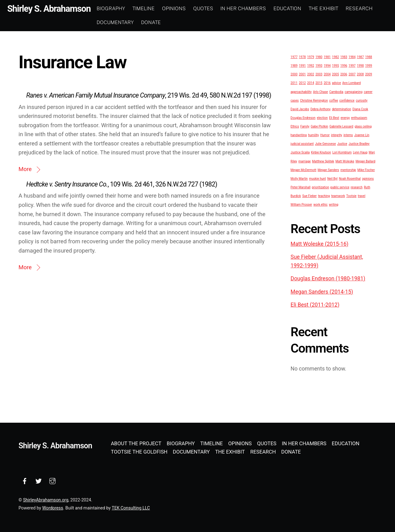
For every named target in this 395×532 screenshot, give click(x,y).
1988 (368, 57)
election (322, 117)
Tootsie (351, 196)
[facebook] (25, 480)
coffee (334, 100)
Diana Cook (360, 109)
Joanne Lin (362, 135)
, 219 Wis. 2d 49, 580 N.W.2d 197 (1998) (149, 95)
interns (348, 135)
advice (337, 83)
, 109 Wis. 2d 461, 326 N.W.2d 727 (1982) (122, 184)
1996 (344, 65)
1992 (310, 65)
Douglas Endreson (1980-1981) (328, 279)
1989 (294, 65)
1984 (352, 57)
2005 (335, 74)
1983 (344, 57)
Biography (120, 8)
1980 (319, 57)
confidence (347, 100)
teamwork (338, 196)
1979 (310, 57)
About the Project (136, 443)
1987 (360, 57)
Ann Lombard (351, 83)
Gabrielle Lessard (341, 126)
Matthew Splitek (323, 161)
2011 (294, 83)
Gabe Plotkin (319, 126)
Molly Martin (299, 178)
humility (313, 135)
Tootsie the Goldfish (139, 452)
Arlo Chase (320, 92)
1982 (335, 57)
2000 (294, 74)
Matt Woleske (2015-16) (320, 244)
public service (340, 187)
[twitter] (39, 480)
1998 (360, 65)
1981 (327, 57)
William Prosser (301, 204)
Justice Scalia (300, 152)
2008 (360, 74)
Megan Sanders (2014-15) (322, 291)
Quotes (212, 8)
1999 (368, 65)
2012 (302, 83)
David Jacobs (300, 109)
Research (368, 8)
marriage (305, 161)
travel (362, 196)
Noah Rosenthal (350, 178)
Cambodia (336, 92)
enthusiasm (359, 117)
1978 (302, 57)
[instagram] (52, 480)
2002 (310, 74)
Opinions (183, 8)
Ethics (295, 126)
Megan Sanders (328, 170)
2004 (327, 74)
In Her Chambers (252, 8)
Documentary (124, 22)
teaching (324, 196)
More (25, 169)
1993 (319, 65)
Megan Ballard (365, 161)
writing (334, 204)
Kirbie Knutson (321, 152)
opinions (368, 178)
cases (295, 100)
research (357, 187)
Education (297, 8)
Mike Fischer (366, 170)
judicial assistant (302, 144)
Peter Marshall (301, 187)
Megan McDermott (304, 170)
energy (345, 117)
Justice (342, 144)
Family (305, 126)
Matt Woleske (345, 161)
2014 (310, 83)
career (368, 92)
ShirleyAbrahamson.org (46, 500)
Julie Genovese (326, 144)
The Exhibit (333, 8)
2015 (319, 83)
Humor (325, 135)
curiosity (362, 100)
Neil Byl (332, 178)
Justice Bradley (359, 144)
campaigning (354, 92)
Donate (160, 22)
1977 (294, 57)
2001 (302, 74)
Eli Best (334, 117)
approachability (301, 92)
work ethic (321, 204)
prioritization (321, 187)
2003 (319, 74)
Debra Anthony (320, 109)
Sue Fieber (309, 196)
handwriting (299, 135)
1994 (327, 65)
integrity (337, 135)
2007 (352, 74)
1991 (302, 65)
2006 (344, 74)
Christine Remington (314, 100)
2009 (368, 74)
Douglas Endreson (303, 117)
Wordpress (53, 508)
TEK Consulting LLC (131, 508)
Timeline (153, 8)
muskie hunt (318, 178)
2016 (327, 83)
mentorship (348, 170)
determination (342, 109)
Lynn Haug (360, 152)
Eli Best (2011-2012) (315, 304)
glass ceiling (363, 126)
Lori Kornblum (342, 152)
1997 (352, 65)
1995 (335, 65)
